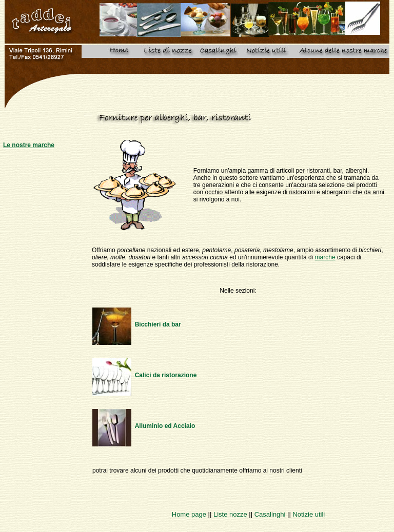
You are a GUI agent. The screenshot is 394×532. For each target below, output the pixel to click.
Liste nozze (230, 514)
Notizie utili (309, 514)
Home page (189, 514)
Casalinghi (270, 514)
